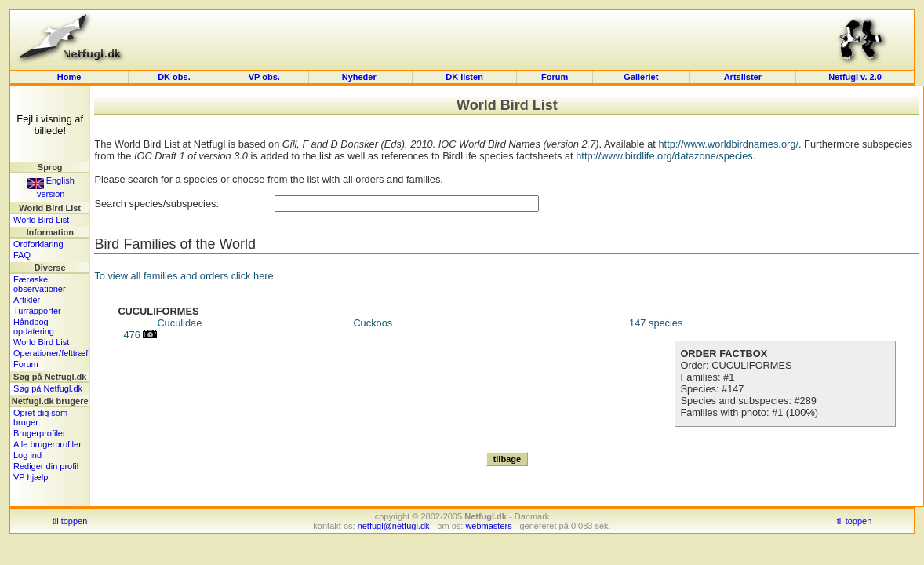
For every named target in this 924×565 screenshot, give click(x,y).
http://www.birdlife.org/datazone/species (664, 156)
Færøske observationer (40, 284)
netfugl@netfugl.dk (394, 526)
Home (69, 77)
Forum (555, 77)
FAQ (22, 255)
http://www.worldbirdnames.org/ (728, 144)
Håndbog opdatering (34, 326)
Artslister (743, 77)
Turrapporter (37, 311)
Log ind (27, 455)
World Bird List (41, 220)
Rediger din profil (46, 466)
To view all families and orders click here (184, 276)
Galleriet (641, 77)
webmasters (488, 526)
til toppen (70, 521)
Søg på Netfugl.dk (48, 388)
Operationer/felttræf (51, 353)
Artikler (27, 300)
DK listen (464, 77)
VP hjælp (31, 477)
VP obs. (264, 77)
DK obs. (174, 77)
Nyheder (360, 77)
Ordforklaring (38, 244)
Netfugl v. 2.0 (855, 77)
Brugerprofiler (40, 433)
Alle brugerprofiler (47, 444)
